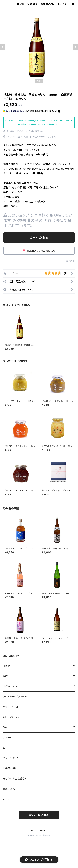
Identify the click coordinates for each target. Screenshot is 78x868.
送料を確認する (36, 131)
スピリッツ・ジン (11, 717)
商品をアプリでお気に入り (39, 251)
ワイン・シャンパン (12, 686)
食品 (5, 727)
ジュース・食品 (10, 758)
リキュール (8, 737)
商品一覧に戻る (39, 815)
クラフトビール (11, 707)
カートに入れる (39, 238)
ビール (6, 748)
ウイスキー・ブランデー (15, 697)
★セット (7, 799)
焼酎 (5, 676)
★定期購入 (9, 789)
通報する (71, 261)
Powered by (39, 836)
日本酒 (6, 666)
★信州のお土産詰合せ (15, 778)
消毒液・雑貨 (10, 768)
